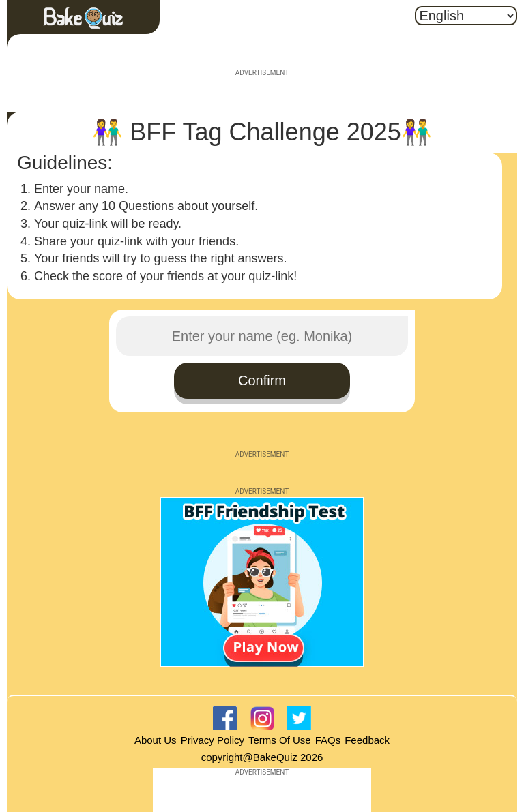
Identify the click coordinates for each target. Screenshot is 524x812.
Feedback (367, 740)
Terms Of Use (280, 740)
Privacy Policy (213, 740)
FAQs (328, 740)
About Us (156, 740)
